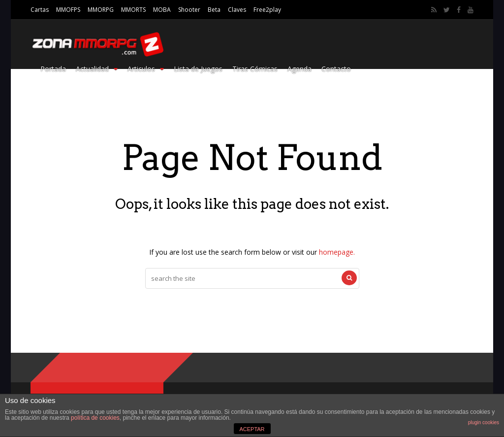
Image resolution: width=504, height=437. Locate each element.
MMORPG (101, 10)
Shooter (189, 10)
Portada (53, 69)
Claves (237, 10)
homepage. (337, 252)
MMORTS (133, 10)
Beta (214, 10)
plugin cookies (484, 422)
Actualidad (97, 69)
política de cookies (95, 418)
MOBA (162, 10)
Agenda (299, 69)
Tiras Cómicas (255, 69)
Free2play (267, 10)
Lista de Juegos (198, 69)
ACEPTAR (252, 429)
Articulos (146, 69)
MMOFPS (68, 10)
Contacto (336, 69)
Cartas (40, 10)
